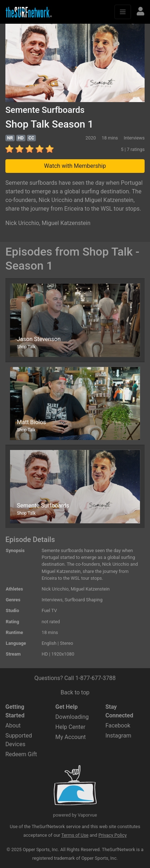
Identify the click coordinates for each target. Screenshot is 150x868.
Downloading (72, 717)
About (13, 725)
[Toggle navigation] (123, 12)
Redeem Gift (21, 754)
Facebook (118, 725)
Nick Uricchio (22, 223)
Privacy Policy (112, 835)
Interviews (52, 600)
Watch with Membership (75, 166)
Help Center (70, 727)
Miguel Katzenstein (66, 223)
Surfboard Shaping (84, 600)
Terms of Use (75, 835)
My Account (71, 737)
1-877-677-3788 (95, 678)
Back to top (75, 692)
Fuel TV (49, 610)
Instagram (118, 736)
